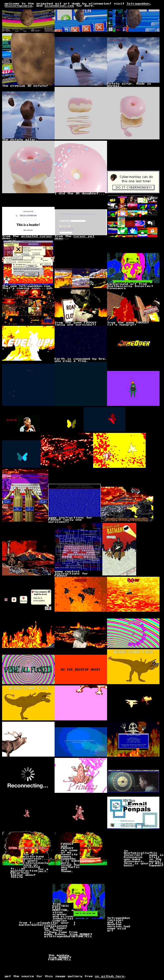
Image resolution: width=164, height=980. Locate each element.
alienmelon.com (59, 6)
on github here (110, 976)
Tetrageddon (138, 4)
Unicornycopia (18, 6)
